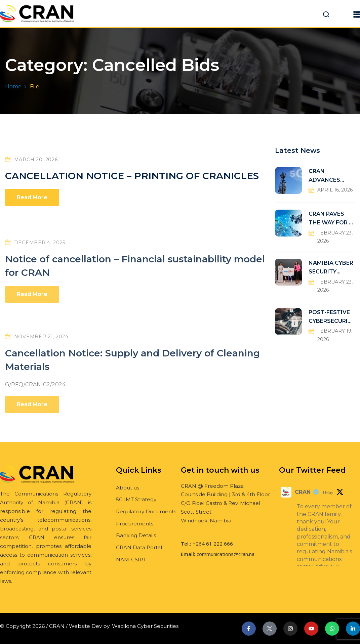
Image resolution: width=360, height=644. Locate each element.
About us (128, 488)
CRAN (303, 492)
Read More (32, 197)
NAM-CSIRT (131, 560)
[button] (357, 14)
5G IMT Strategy (136, 499)
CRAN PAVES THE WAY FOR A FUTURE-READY (331, 219)
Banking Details (136, 535)
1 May (328, 492)
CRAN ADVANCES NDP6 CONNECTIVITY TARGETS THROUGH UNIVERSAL (330, 176)
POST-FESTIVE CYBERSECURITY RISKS (330, 317)
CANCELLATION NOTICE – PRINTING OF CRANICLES (132, 176)
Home (13, 87)
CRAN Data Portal (139, 547)
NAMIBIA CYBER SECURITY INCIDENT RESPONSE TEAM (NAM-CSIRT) (331, 268)
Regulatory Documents (146, 511)
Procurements (135, 524)
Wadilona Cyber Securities (145, 626)
